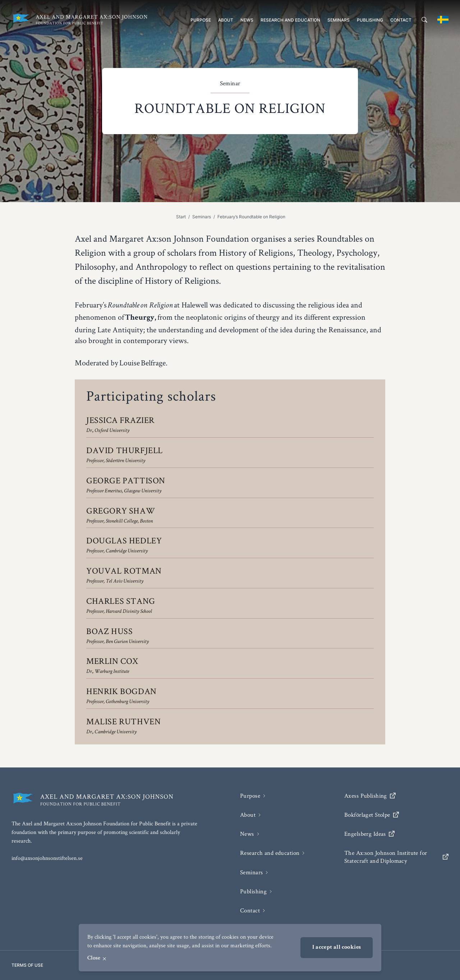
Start (181, 217)
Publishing (370, 20)
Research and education (290, 20)
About (226, 20)
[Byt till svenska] (443, 20)
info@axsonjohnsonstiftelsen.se (47, 858)
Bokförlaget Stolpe (372, 815)
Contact (401, 20)
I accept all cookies (337, 948)
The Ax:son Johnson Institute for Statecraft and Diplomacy (396, 857)
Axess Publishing (370, 796)
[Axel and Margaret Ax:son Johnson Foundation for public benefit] (80, 20)
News (247, 20)
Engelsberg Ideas (369, 834)
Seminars (339, 20)
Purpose (201, 20)
